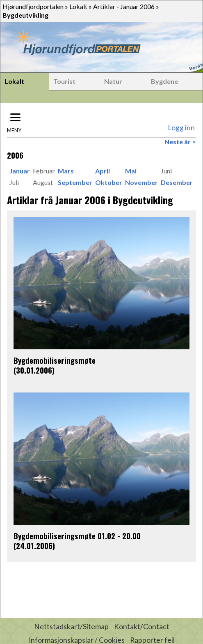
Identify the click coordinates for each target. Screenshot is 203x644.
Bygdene (164, 81)
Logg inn (181, 128)
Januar (20, 171)
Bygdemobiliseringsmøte (55, 360)
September (75, 182)
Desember (177, 182)
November (141, 182)
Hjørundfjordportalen (33, 6)
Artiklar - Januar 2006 (124, 6)
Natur (113, 81)
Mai (131, 171)
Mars (66, 171)
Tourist (64, 81)
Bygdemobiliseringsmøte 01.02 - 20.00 (77, 536)
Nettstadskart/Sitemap (71, 627)
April (103, 171)
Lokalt (78, 6)
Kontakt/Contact (142, 627)
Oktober (109, 182)
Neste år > (180, 142)
